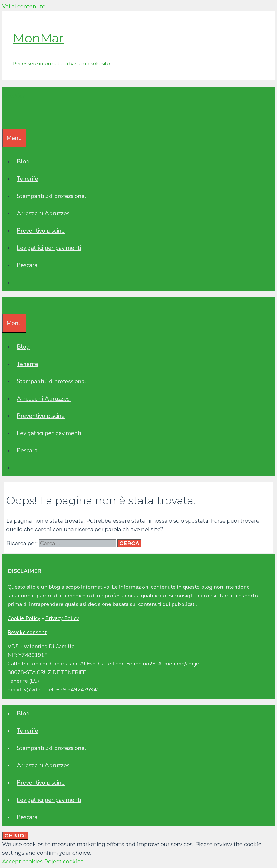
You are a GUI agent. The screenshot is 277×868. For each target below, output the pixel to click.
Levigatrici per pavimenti (49, 248)
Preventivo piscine (41, 231)
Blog (23, 162)
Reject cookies (64, 862)
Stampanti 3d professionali (52, 196)
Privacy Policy (62, 618)
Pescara (27, 265)
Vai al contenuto (24, 6)
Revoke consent (27, 632)
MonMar (38, 38)
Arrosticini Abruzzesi (44, 213)
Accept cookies (22, 862)
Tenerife (27, 179)
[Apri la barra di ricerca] (6, 120)
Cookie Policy (24, 618)
